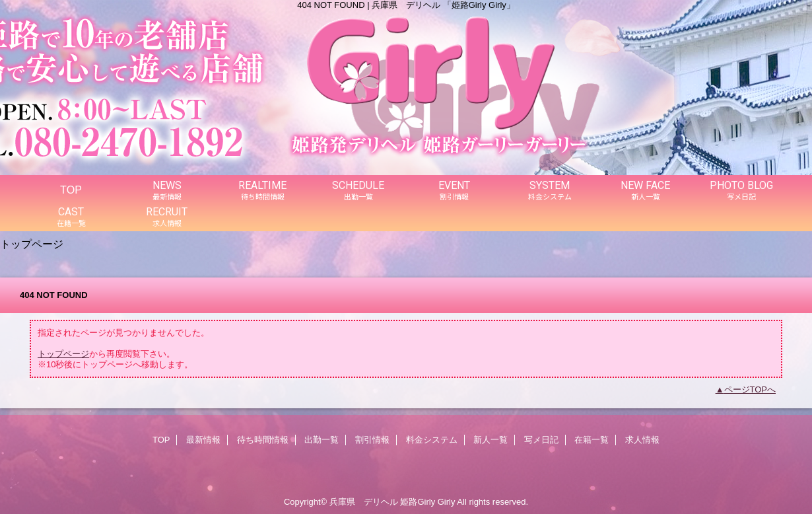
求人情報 (642, 440)
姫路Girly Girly (427, 502)
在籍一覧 (592, 440)
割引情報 (372, 440)
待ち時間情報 (263, 440)
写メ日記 (541, 440)
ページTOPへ (750, 389)
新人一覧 (491, 440)
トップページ (63, 354)
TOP (71, 190)
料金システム (432, 440)
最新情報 (203, 440)
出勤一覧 (321, 440)
